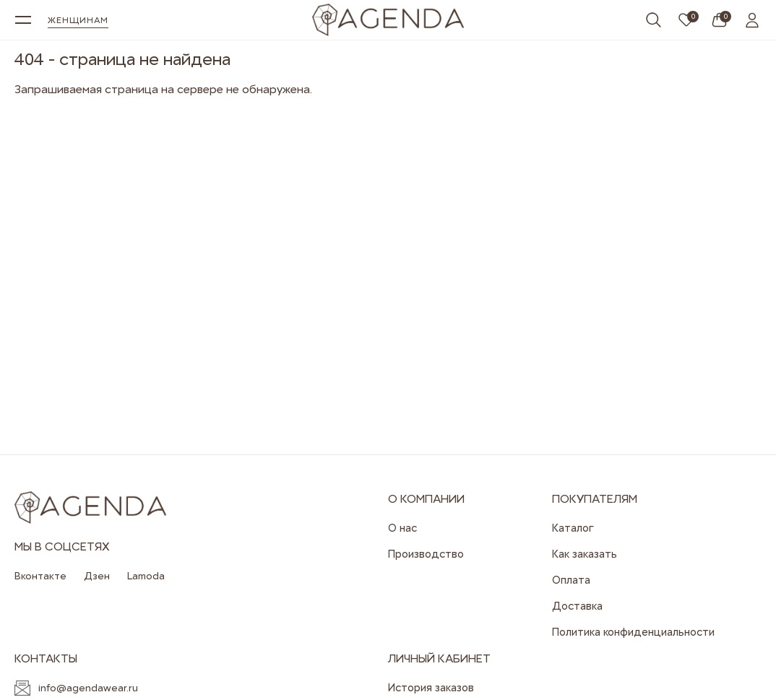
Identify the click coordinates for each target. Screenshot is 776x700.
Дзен (97, 576)
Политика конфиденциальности (633, 632)
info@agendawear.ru (88, 688)
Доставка (577, 606)
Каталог (573, 528)
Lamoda (146, 576)
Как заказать (585, 554)
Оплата (571, 580)
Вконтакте (40, 576)
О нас (402, 528)
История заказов (431, 688)
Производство (426, 554)
